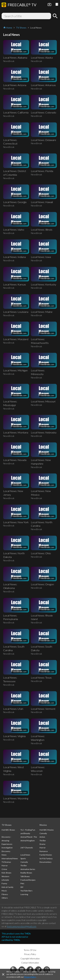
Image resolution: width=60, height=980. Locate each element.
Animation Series (28, 869)
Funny (4, 883)
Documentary (45, 862)
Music (4, 891)
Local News (25, 855)
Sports (23, 858)
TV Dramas (6, 862)
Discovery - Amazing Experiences (7, 840)
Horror (5, 866)
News (4, 855)
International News (10, 858)
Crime (4, 869)
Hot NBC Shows (8, 830)
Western (5, 876)
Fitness (5, 894)
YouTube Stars (26, 891)
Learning (24, 894)
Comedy (24, 862)
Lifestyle (5, 880)
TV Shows (7, 825)
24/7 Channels (27, 848)
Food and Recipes (28, 880)
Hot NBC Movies (47, 830)
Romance (44, 851)
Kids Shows (6, 873)
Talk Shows (25, 876)
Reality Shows (26, 873)
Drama (42, 844)
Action (42, 837)
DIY (22, 887)
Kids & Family (7, 887)
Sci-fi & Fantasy (46, 858)
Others (5, 898)
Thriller (24, 866)
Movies (43, 825)
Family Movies (46, 855)
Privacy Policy (30, 977)
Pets (22, 883)
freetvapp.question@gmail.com (22, 926)
